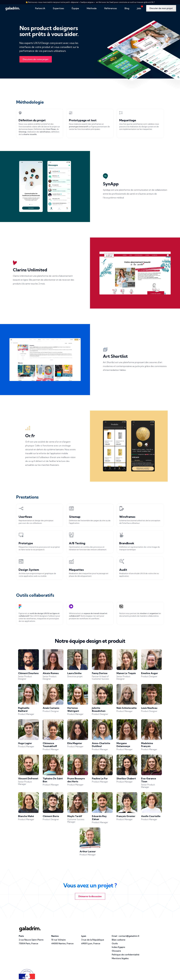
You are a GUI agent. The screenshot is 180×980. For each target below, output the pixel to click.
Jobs (140, 8)
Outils (115, 943)
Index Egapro (118, 947)
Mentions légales (120, 958)
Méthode (92, 8)
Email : (126, 936)
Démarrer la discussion (90, 896)
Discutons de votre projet (36, 59)
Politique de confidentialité (126, 955)
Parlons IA (40, 8)
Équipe (75, 8)
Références (111, 8)
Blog (127, 8)
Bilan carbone (119, 940)
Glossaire (116, 951)
